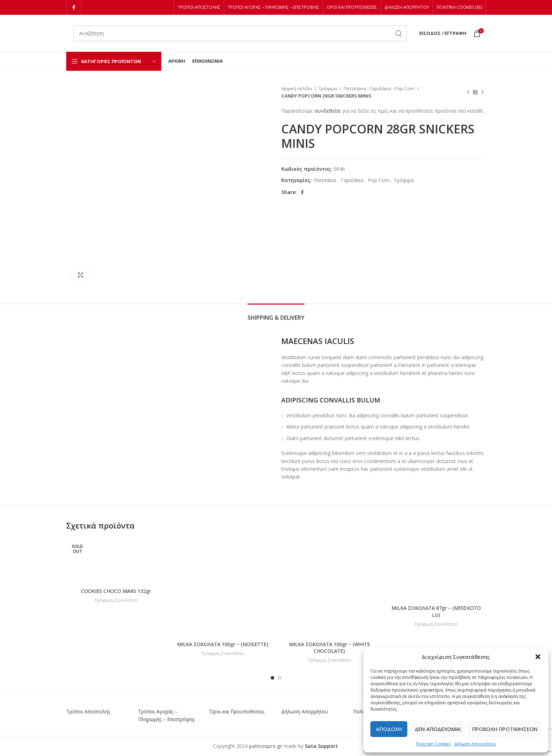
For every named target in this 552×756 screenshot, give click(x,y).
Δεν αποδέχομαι (438, 729)
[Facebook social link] (74, 7)
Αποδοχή (389, 729)
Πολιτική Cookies (433, 744)
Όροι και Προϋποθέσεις (237, 711)
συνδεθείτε (328, 111)
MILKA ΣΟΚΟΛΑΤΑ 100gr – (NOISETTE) (223, 644)
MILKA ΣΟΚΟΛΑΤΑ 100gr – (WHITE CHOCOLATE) (330, 648)
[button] (538, 657)
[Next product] (482, 92)
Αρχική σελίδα (297, 88)
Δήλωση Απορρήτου (475, 744)
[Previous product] (468, 92)
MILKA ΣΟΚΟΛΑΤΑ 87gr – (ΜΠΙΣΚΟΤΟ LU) (436, 611)
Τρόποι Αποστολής (88, 711)
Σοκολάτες (126, 600)
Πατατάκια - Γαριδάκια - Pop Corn (380, 88)
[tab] (276, 314)
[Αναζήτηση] (240, 33)
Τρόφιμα (328, 88)
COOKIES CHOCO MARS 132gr (116, 591)
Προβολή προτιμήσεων (505, 729)
